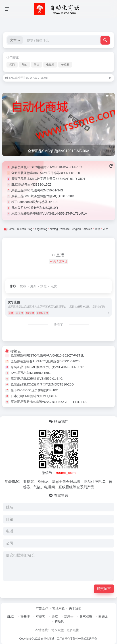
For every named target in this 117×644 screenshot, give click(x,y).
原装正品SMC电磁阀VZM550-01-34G (37, 190)
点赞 (54, 286)
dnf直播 (30, 313)
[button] (15, 40)
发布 (23, 286)
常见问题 (58, 608)
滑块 (37, 65)
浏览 (44, 286)
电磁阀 (50, 65)
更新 (33, 286)
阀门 (12, 65)
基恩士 (69, 617)
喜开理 (25, 617)
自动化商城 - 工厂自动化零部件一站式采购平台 (69, 639)
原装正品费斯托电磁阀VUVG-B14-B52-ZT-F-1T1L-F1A (49, 213)
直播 (11, 313)
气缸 (24, 65)
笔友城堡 (58, 630)
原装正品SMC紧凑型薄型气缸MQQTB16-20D (43, 196)
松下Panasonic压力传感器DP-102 (35, 202)
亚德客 (41, 617)
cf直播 (20, 313)
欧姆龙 (103, 617)
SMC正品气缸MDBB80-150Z (31, 185)
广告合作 (42, 608)
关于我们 (75, 608)
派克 (55, 617)
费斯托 (59, 621)
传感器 (65, 65)
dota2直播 (43, 313)
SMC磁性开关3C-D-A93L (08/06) (29, 78)
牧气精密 (86, 617)
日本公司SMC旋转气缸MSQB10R (35, 208)
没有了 (58, 325)
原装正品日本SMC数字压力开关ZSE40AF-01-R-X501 (48, 179)
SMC (10, 617)
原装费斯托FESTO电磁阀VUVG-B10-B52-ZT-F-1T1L (48, 167)
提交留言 (104, 589)
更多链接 (73, 630)
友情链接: (42, 630)
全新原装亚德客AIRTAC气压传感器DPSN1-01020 (46, 173)
